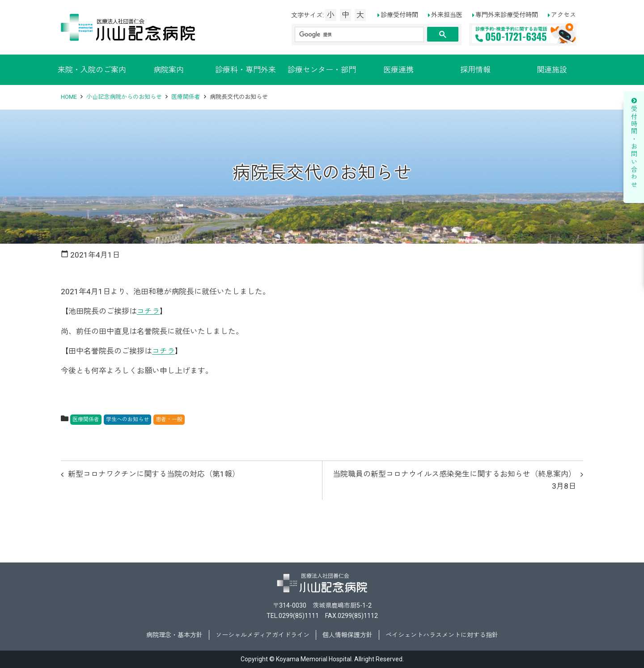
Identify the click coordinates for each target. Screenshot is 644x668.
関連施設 (552, 70)
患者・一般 (169, 419)
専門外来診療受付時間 (507, 15)
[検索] (358, 35)
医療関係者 (186, 97)
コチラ (148, 311)
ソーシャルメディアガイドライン (263, 635)
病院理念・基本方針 (174, 635)
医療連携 (398, 70)
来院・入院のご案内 (92, 70)
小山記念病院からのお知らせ (124, 97)
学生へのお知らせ (127, 419)
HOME (69, 97)
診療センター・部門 (322, 70)
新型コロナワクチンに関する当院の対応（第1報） (154, 474)
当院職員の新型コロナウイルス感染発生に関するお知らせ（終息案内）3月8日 (454, 480)
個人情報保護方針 (347, 635)
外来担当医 (447, 15)
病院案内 (169, 70)
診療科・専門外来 (246, 70)
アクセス (563, 15)
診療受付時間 (399, 15)
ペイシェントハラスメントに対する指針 (442, 635)
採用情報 (475, 70)
